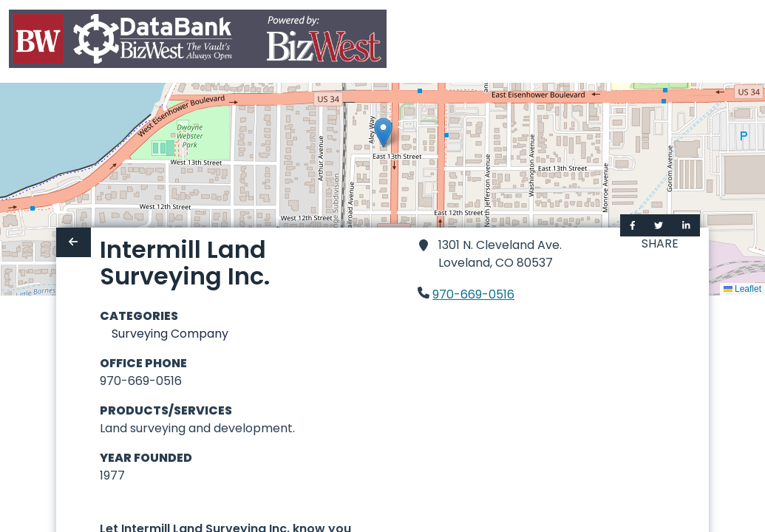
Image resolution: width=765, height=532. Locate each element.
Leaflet (742, 289)
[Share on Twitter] (659, 225)
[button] (383, 133)
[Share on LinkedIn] (686, 225)
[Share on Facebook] (633, 225)
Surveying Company (170, 334)
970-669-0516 (473, 294)
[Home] (198, 42)
